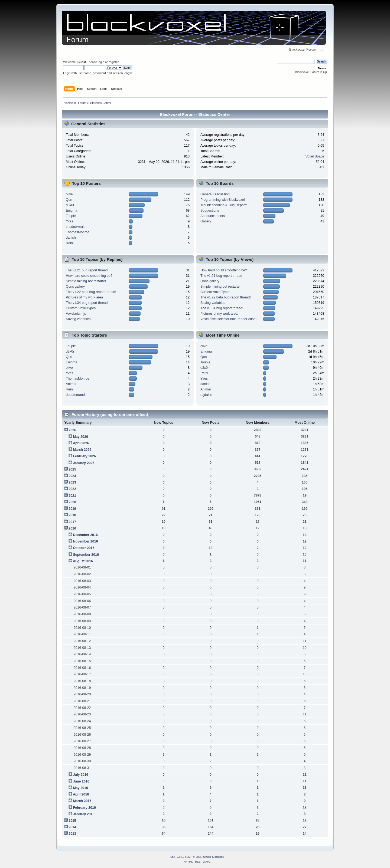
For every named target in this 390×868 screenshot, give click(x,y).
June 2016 (81, 781)
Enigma (71, 211)
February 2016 (84, 808)
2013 (72, 834)
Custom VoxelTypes (81, 308)
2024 (72, 476)
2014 (72, 827)
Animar (71, 384)
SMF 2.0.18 (177, 857)
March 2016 (82, 801)
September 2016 (86, 555)
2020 (72, 502)
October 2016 (84, 548)
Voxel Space (315, 156)
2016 (72, 528)
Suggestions (210, 211)
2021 (72, 496)
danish (71, 238)
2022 (72, 489)
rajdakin (206, 395)
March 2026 (82, 450)
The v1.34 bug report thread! (87, 303)
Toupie (71, 216)
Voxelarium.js (76, 314)
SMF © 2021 (194, 857)
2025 (72, 469)
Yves (69, 221)
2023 (72, 482)
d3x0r (70, 205)
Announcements (213, 216)
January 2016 (84, 814)
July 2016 (80, 775)
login (101, 62)
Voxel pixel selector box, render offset (228, 319)
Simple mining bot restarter (86, 281)
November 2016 (85, 541)
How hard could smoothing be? (89, 276)
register (114, 62)
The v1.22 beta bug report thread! (91, 292)
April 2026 (81, 443)
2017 (72, 522)
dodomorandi (76, 395)
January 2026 (84, 463)
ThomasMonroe (78, 232)
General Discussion (215, 194)
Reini (70, 243)
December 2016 (85, 535)
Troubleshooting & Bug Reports (224, 205)
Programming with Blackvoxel (223, 200)
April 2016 (81, 794)
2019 (72, 509)
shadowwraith (76, 227)
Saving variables (78, 319)
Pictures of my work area (84, 297)
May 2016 (80, 788)
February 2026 (84, 456)
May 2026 (80, 437)
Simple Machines (213, 857)
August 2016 (83, 561)
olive (69, 194)
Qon (69, 200)
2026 (72, 430)
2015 (72, 821)
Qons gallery (75, 287)
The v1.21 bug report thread (87, 270)
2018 (72, 515)
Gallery (206, 221)
